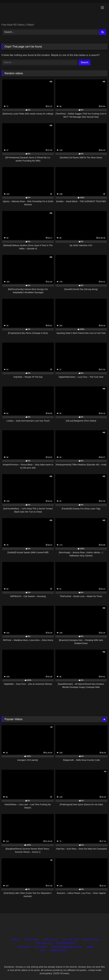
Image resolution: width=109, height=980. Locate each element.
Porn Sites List (44, 943)
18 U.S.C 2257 (71, 940)
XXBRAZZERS (58, 950)
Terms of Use (51, 940)
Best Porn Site (91, 940)
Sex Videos (41, 947)
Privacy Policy (32, 940)
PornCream (24, 947)
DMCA (16, 940)
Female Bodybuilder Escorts (67, 947)
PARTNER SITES (66, 943)
